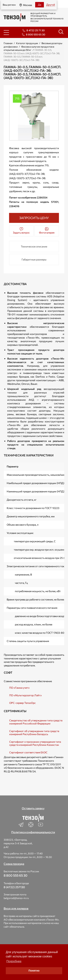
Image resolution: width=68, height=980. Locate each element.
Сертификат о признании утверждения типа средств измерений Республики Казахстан (35, 743)
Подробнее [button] (14, 961)
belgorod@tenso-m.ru (16, 898)
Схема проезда (14, 864)
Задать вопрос (21, 231)
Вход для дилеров (16, 908)
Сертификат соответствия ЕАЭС (28, 752)
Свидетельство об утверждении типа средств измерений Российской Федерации (36, 722)
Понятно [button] (34, 971)
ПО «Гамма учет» (19, 688)
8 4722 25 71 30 (36, 30)
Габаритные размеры (34, 259)
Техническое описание (34, 246)
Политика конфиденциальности (33, 832)
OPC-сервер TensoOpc (22, 703)
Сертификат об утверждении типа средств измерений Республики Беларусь (34, 733)
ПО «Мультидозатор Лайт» (25, 695)
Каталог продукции (27, 43)
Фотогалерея (47, 231)
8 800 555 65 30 (36, 34)
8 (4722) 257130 (14, 887)
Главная (8, 43)
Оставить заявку (33, 808)
